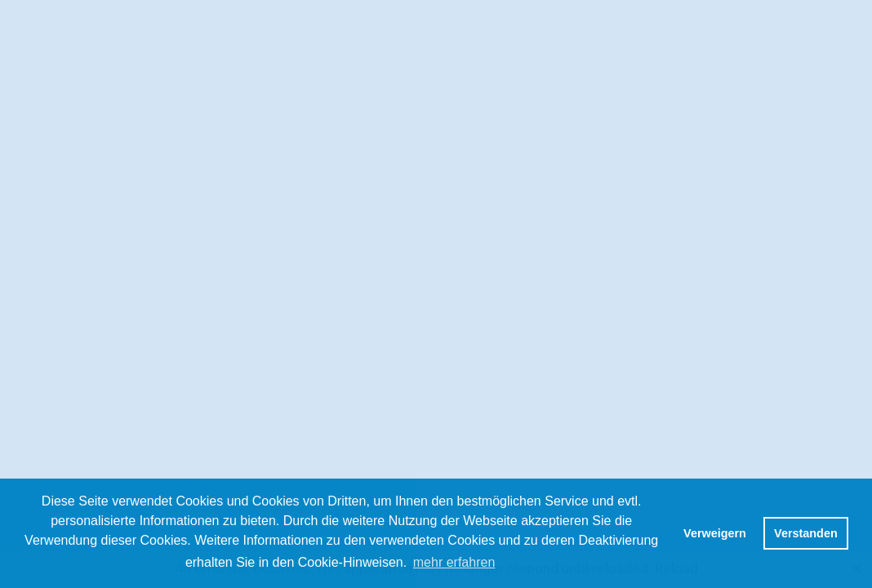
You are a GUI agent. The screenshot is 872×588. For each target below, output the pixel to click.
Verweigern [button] (715, 533)
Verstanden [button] (806, 533)
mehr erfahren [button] (454, 562)
